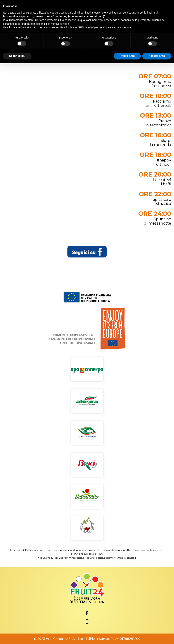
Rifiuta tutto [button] (127, 56)
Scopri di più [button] (17, 56)
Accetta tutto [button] (157, 56)
